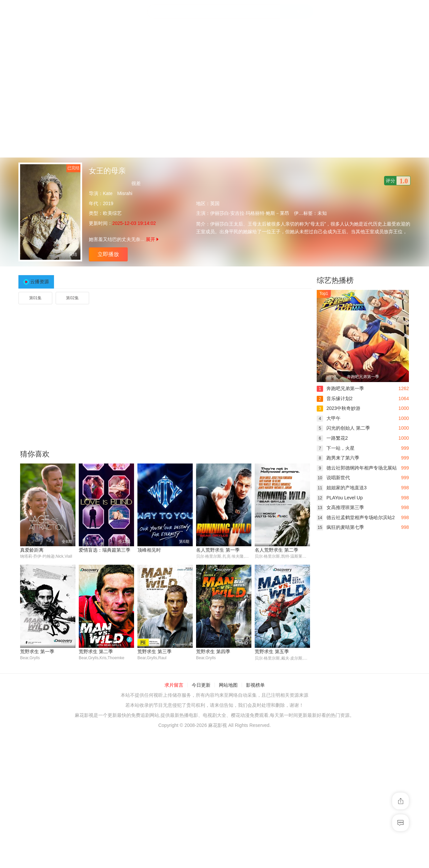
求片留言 (174, 685)
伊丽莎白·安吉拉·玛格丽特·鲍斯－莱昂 (250, 213)
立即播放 (108, 254)
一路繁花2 (332, 438)
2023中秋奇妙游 (339, 408)
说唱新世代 (333, 478)
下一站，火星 (336, 448)
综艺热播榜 (335, 280)
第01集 (35, 298)
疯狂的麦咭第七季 (340, 527)
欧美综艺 (112, 213)
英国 (215, 203)
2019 (108, 203)
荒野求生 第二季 (96, 652)
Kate (108, 193)
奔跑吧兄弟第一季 (340, 388)
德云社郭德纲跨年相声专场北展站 (357, 468)
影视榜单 (255, 685)
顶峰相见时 (149, 550)
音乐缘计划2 (335, 398)
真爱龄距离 (32, 550)
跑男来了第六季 (338, 458)
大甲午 (329, 418)
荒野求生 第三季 (155, 652)
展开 (152, 239)
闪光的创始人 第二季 (343, 428)
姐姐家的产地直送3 (342, 488)
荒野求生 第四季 (213, 652)
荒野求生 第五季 (272, 652)
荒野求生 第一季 (37, 652)
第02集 (72, 298)
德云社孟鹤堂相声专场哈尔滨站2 (356, 517)
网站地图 (228, 685)
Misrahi (125, 193)
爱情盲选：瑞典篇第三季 (105, 550)
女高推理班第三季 (340, 507)
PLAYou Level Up (340, 498)
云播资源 (40, 282)
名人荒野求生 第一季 (218, 550)
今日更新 (201, 685)
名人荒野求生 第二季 (277, 550)
